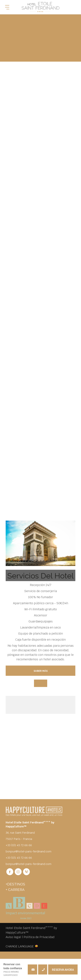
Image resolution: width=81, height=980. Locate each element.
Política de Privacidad (39, 937)
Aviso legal (13, 937)
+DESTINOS (15, 884)
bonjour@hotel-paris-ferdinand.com (29, 851)
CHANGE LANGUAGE (20, 946)
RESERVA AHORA (63, 970)
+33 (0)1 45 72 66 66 (43, 969)
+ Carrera (15, 890)
